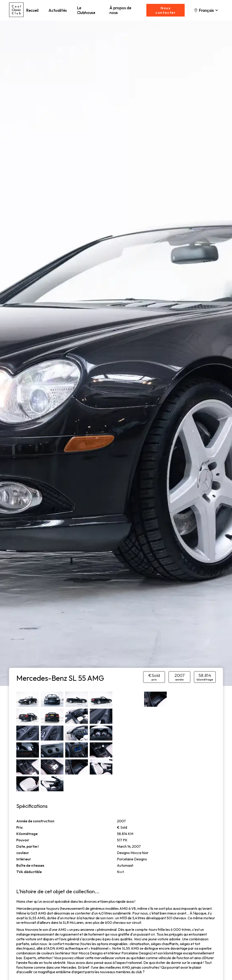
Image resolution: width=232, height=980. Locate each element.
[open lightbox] (28, 699)
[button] (206, 10)
